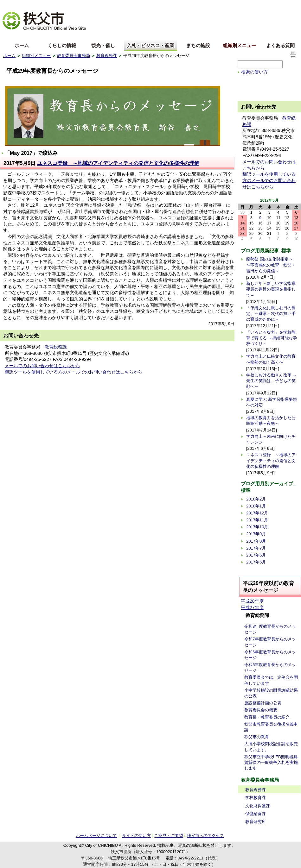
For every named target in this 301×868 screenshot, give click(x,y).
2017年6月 (256, 555)
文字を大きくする (19, 5)
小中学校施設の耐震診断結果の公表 (271, 693)
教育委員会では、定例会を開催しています (271, 680)
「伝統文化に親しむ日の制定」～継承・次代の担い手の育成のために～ (271, 314)
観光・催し (103, 45)
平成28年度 (252, 601)
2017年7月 (256, 548)
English (10, 36)
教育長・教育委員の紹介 (267, 717)
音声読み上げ (220, 5)
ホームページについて (96, 836)
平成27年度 (252, 607)
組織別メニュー (239, 45)
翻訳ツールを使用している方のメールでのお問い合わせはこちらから (74, 372)
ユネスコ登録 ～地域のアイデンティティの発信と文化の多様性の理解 (118, 163)
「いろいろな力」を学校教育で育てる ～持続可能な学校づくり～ (272, 338)
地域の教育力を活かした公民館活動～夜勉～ (271, 421)
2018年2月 (256, 499)
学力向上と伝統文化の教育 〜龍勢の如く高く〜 (271, 359)
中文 (32, 36)
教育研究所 (256, 822)
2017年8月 (256, 541)
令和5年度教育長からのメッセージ (270, 667)
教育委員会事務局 (74, 56)
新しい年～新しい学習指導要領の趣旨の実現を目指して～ (271, 289)
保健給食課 (256, 814)
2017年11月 (257, 520)
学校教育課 (256, 798)
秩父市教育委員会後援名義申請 (271, 727)
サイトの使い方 (282, 5)
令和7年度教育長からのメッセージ (270, 642)
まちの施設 (198, 45)
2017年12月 (257, 513)
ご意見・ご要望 (169, 836)
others (74, 36)
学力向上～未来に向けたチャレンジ (271, 439)
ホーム (22, 45)
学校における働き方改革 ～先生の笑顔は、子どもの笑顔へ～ (272, 381)
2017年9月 (256, 534)
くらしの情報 (62, 45)
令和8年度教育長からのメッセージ (270, 629)
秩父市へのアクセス (205, 836)
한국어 (53, 36)
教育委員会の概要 (261, 710)
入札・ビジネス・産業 (150, 45)
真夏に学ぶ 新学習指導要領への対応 (272, 402)
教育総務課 (107, 56)
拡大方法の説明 (53, 5)
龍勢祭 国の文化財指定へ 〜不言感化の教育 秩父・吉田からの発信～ (271, 265)
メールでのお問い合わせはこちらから (42, 366)
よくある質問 (280, 45)
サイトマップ (250, 4)
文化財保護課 (258, 806)
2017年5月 (256, 562)
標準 (102, 5)
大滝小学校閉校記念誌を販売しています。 (271, 747)
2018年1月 (256, 506)
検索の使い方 (254, 72)
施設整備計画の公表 (263, 703)
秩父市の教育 (257, 737)
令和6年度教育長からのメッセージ (270, 655)
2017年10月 (257, 527)
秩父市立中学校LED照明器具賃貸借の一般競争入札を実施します (271, 762)
